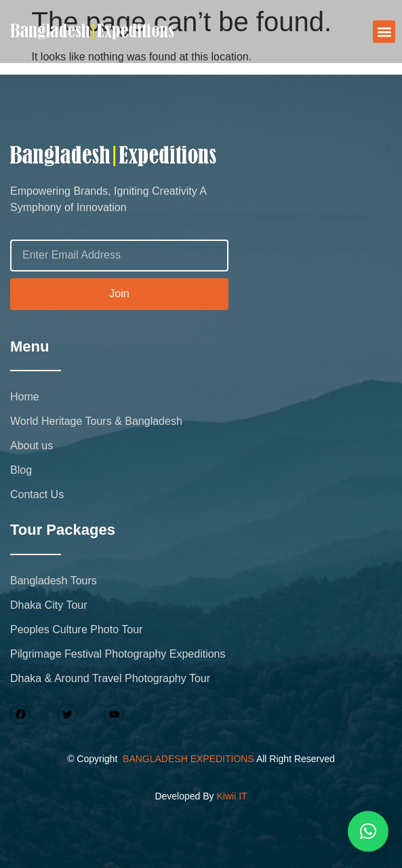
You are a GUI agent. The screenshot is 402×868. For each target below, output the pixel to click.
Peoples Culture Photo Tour (76, 629)
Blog (21, 470)
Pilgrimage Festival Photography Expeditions (118, 654)
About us (32, 446)
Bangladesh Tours (54, 581)
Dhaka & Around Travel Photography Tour (110, 678)
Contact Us (37, 494)
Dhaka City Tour (49, 605)
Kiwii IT (232, 796)
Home (25, 397)
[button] (384, 32)
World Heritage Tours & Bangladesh (96, 421)
